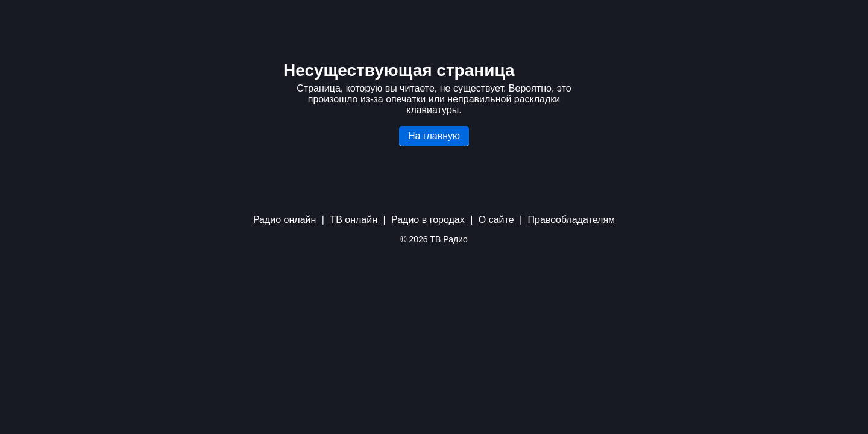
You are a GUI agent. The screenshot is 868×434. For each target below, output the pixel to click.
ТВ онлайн (354, 220)
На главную (434, 136)
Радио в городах (428, 220)
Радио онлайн (285, 220)
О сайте (496, 220)
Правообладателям (572, 220)
